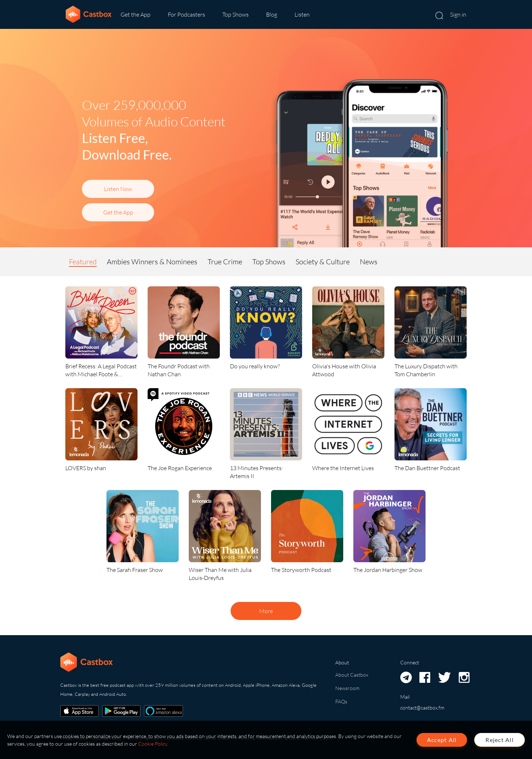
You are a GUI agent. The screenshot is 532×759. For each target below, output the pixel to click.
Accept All (442, 740)
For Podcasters (186, 14)
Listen (302, 14)
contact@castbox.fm (422, 708)
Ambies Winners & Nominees (152, 262)
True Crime (225, 262)
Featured (83, 262)
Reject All (500, 740)
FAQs (341, 701)
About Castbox (352, 675)
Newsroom (347, 688)
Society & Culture (323, 262)
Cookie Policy (153, 744)
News (369, 262)
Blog (272, 14)
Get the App (136, 14)
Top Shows (236, 14)
